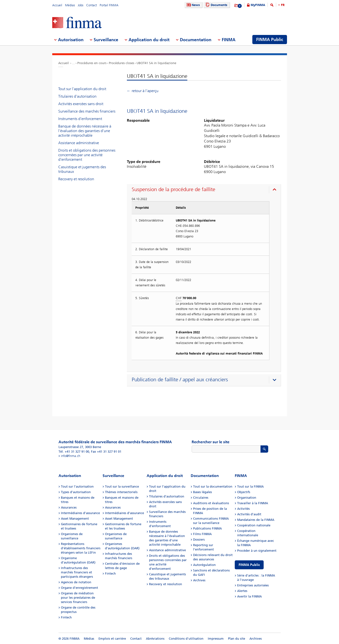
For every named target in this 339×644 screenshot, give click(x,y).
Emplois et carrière (112, 639)
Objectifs (244, 492)
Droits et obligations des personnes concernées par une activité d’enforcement (87, 155)
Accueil (57, 5)
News (193, 5)
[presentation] (205, 190)
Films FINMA (202, 534)
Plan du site (237, 639)
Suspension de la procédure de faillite (173, 189)
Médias (70, 5)
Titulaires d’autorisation (77, 96)
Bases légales (202, 492)
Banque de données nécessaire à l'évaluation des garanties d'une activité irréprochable (85, 131)
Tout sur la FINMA (250, 486)
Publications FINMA (207, 528)
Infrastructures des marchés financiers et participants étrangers (77, 572)
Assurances (69, 507)
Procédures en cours (92, 63)
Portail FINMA (109, 5)
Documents (216, 5)
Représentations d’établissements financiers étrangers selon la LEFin (81, 548)
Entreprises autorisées (253, 585)
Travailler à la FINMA (253, 503)
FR (283, 5)
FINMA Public (249, 565)
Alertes (242, 591)
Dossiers (199, 540)
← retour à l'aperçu (143, 91)
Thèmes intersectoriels (121, 492)
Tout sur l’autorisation (77, 486)
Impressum (216, 639)
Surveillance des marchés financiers (87, 111)
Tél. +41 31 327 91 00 (74, 452)
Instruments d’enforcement (80, 119)
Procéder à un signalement (257, 551)
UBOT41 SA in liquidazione (156, 63)
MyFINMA (258, 5)
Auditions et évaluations (211, 503)
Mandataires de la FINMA (256, 520)
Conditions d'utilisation (186, 639)
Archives (199, 580)
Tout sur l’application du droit (82, 89)
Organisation (247, 498)
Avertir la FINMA (249, 596)
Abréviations (155, 639)
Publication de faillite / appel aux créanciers (180, 380)
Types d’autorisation (76, 492)
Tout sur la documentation (213, 486)
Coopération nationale (254, 525)
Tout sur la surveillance (122, 486)
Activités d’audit (249, 514)
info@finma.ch (71, 456)
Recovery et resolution (76, 179)
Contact (91, 5)
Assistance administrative (79, 143)
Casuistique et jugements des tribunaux (82, 169)
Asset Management (75, 519)
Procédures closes (121, 63)
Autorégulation (204, 565)
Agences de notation (76, 582)
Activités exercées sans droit (81, 104)
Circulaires (201, 498)
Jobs (81, 5)
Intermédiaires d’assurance (80, 513)
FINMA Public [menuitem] (270, 40)
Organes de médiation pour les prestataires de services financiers (78, 598)
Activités (243, 509)
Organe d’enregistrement (79, 588)
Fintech (66, 617)
